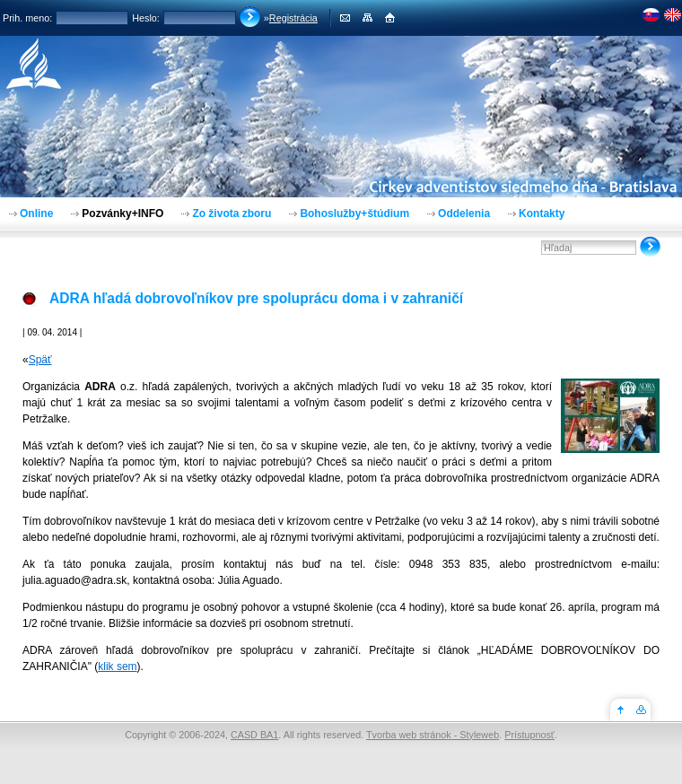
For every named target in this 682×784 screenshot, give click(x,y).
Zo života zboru (232, 213)
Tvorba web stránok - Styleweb (433, 735)
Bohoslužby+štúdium (354, 213)
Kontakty (542, 213)
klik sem (117, 666)
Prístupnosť (529, 735)
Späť (40, 360)
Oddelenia (464, 213)
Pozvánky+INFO (122, 213)
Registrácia (293, 18)
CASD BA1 (254, 735)
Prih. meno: (27, 18)
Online (36, 213)
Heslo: (146, 18)
